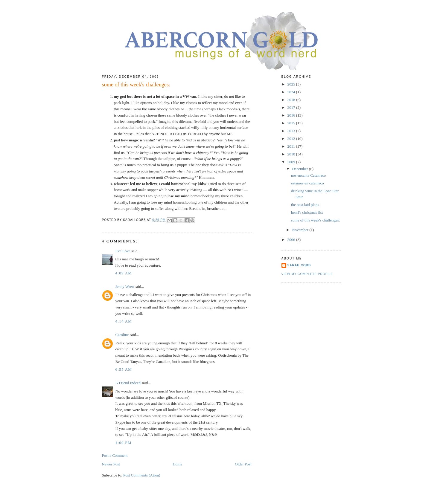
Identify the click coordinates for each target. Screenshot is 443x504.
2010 (292, 154)
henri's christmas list (307, 212)
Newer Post (111, 464)
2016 (292, 115)
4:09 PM (124, 443)
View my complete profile (307, 274)
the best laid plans (305, 205)
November (301, 230)
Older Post (243, 464)
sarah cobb (299, 265)
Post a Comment (115, 455)
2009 (292, 162)
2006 (292, 240)
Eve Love (123, 251)
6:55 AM (124, 369)
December (300, 169)
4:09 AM (124, 273)
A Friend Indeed (128, 383)
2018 (292, 100)
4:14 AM (124, 321)
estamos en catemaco (307, 183)
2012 (292, 139)
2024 (292, 92)
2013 (292, 131)
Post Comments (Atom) (142, 475)
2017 (292, 107)
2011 (292, 146)
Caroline (122, 335)
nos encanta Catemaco (308, 175)
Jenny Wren (125, 287)
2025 (292, 84)
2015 (292, 123)
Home (177, 464)
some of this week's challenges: (315, 220)
